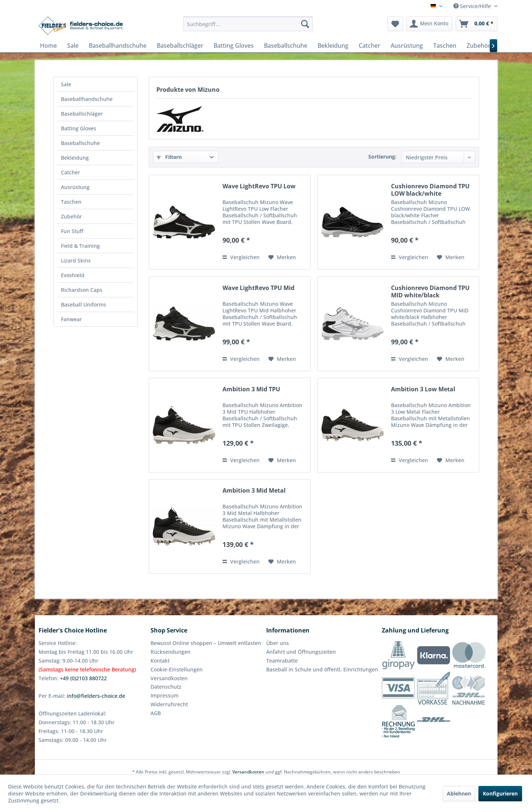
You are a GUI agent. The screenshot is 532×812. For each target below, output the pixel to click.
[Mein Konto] (429, 24)
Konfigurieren (500, 793)
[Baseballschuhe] (286, 46)
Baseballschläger (82, 114)
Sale (66, 84)
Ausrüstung (75, 187)
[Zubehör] (479, 46)
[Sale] (73, 46)
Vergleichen (241, 257)
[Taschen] (445, 46)
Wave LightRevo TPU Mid (258, 288)
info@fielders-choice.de (96, 696)
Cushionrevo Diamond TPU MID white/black (430, 291)
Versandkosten (169, 678)
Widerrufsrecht (169, 704)
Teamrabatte (282, 661)
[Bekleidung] (333, 46)
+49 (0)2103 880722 (83, 678)
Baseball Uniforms (84, 304)
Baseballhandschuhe (87, 99)
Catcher (70, 172)
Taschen (71, 202)
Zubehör (71, 216)
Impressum (164, 695)
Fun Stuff (72, 231)
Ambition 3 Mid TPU (251, 389)
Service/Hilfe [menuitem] (473, 6)
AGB (156, 713)
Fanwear (71, 319)
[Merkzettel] (395, 24)
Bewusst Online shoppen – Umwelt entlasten (206, 643)
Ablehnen (459, 793)
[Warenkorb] (477, 24)
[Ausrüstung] (407, 46)
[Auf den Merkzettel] (282, 257)
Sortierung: (382, 157)
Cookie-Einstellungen (177, 669)
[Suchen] (305, 24)
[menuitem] (248, 24)
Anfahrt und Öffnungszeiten (301, 652)
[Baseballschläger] (180, 46)
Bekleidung (75, 158)
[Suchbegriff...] (248, 24)
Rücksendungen (171, 652)
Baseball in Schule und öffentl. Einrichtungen (322, 669)
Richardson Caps (82, 290)
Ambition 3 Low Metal (423, 389)
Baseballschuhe (80, 143)
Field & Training (80, 246)
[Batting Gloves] (234, 46)
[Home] (48, 46)
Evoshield (73, 275)
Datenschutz (166, 687)
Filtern (169, 157)
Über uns (278, 643)
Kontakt (160, 661)
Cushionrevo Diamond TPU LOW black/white (430, 190)
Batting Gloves (79, 128)
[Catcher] (370, 46)
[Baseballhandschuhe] (118, 46)
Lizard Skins (76, 260)
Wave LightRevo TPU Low (259, 186)
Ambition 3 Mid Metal (254, 491)
